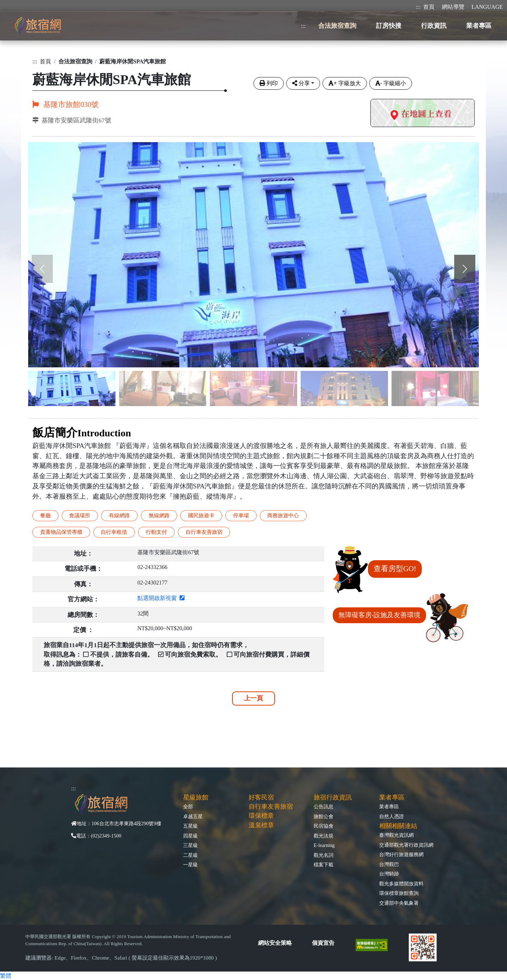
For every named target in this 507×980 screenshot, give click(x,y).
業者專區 (389, 807)
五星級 (190, 826)
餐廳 (45, 515)
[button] (465, 269)
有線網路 (119, 515)
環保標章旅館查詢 (399, 893)
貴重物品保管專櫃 (61, 532)
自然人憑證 (392, 816)
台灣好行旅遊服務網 (401, 854)
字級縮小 (391, 83)
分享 (301, 83)
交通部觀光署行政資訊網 (406, 845)
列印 (269, 83)
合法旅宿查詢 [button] (337, 26)
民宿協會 (324, 826)
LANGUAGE (487, 7)
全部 (188, 807)
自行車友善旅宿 (204, 532)
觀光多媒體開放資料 (401, 884)
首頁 (429, 7)
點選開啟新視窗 (161, 598)
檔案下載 (324, 865)
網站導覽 (453, 7)
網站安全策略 (275, 943)
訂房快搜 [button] (389, 26)
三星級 (190, 845)
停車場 (241, 515)
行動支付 (156, 532)
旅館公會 (324, 816)
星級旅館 (196, 797)
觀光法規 (324, 836)
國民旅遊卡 (201, 515)
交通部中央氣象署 (399, 903)
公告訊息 (324, 807)
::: (418, 7)
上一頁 (254, 698)
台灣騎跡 (389, 874)
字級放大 (345, 83)
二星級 (190, 855)
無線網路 (159, 515)
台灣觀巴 (389, 864)
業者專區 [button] (479, 26)
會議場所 (80, 515)
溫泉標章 (261, 825)
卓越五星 (193, 816)
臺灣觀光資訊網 (396, 835)
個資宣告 (323, 943)
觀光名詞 (324, 855)
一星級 (190, 865)
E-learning (324, 845)
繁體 (6, 976)
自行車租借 (114, 532)
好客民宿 (261, 797)
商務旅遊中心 (283, 515)
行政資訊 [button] (434, 26)
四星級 (190, 836)
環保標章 (261, 816)
